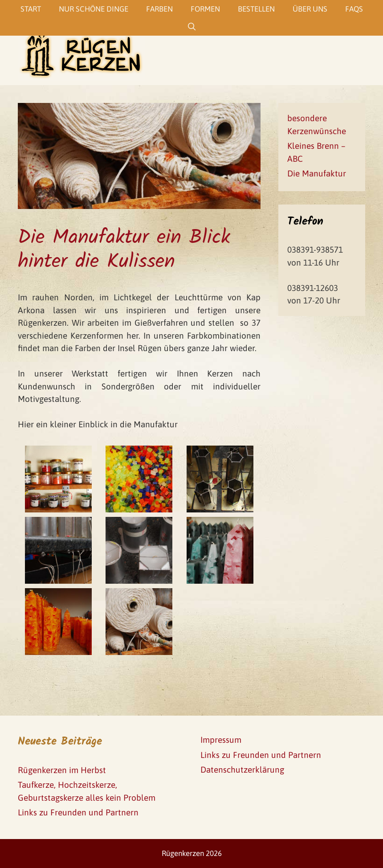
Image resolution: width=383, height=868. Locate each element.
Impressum (221, 740)
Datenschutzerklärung (242, 770)
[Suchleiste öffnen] (191, 27)
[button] (14, 13)
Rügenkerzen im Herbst (62, 770)
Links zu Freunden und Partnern (78, 812)
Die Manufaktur (317, 173)
